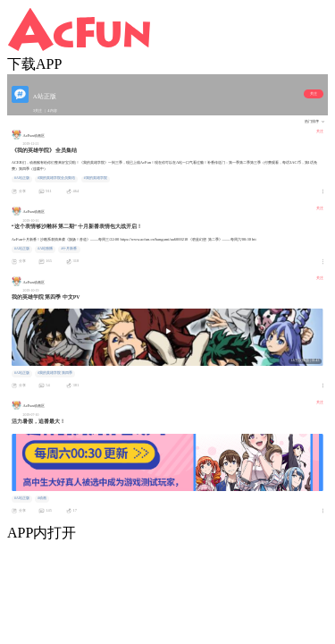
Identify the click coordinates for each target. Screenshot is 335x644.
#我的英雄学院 (96, 178)
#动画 (42, 498)
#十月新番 (69, 249)
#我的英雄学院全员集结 (56, 178)
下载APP (34, 64)
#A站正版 (22, 178)
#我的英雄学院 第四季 (55, 373)
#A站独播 (45, 249)
